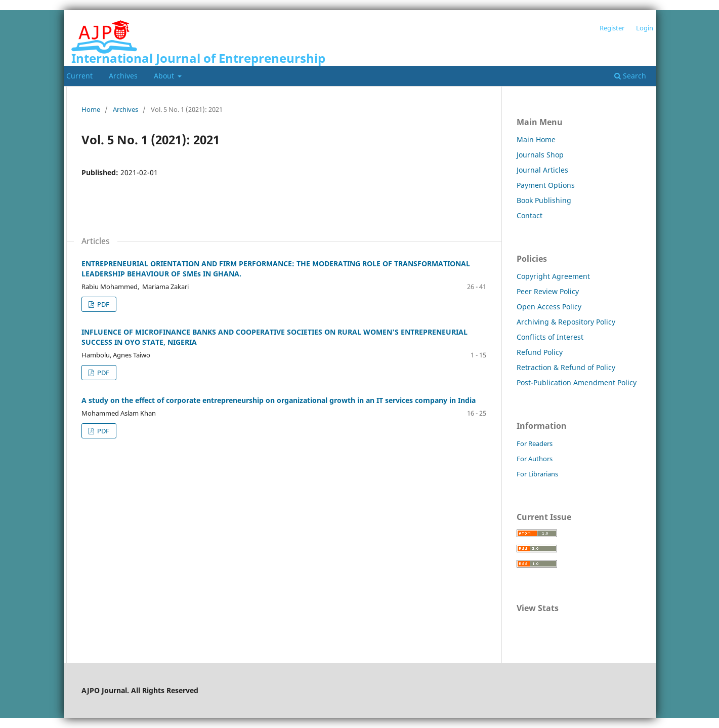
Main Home (536, 139)
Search (630, 76)
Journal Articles (542, 170)
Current (79, 76)
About (165, 76)
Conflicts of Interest (550, 337)
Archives (123, 76)
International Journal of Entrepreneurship (198, 58)
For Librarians (537, 474)
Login (645, 28)
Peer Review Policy (548, 291)
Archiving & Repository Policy (566, 322)
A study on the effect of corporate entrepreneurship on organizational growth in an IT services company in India (279, 400)
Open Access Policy (549, 307)
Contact (530, 215)
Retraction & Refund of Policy (566, 367)
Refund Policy (540, 352)
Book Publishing (544, 200)
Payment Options (546, 185)
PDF (102, 304)
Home (91, 109)
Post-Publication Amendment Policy (577, 382)
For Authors (535, 459)
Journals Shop (540, 155)
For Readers (535, 443)
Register (612, 28)
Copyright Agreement (553, 276)
